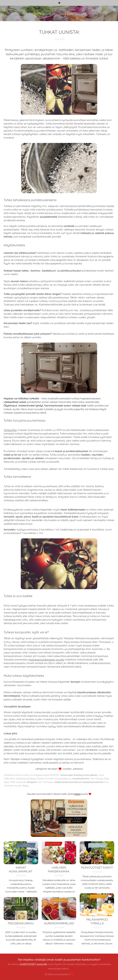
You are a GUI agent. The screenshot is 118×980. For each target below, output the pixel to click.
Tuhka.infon (10, 430)
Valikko (114, 10)
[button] (4, 10)
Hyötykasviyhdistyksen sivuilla (46, 660)
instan (77, 794)
